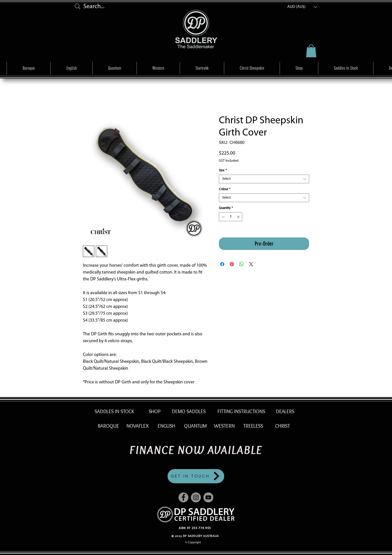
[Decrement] (223, 217)
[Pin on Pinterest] (232, 264)
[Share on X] (251, 264)
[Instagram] (196, 497)
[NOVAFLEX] (138, 426)
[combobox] (264, 179)
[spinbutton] (231, 217)
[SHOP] (155, 411)
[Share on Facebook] (222, 264)
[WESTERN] (224, 426)
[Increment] (239, 217)
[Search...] (116, 7)
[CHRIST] (282, 426)
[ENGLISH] (166, 426)
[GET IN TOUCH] (196, 476)
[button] (302, 7)
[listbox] (302, 7)
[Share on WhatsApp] (242, 264)
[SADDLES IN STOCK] (114, 411)
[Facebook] (183, 497)
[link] (311, 51)
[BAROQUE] (108, 426)
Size (223, 170)
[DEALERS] (285, 411)
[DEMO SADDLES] (189, 411)
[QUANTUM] (195, 426)
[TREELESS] (253, 426)
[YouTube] (208, 497)
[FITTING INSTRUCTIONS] (241, 411)
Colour (225, 189)
